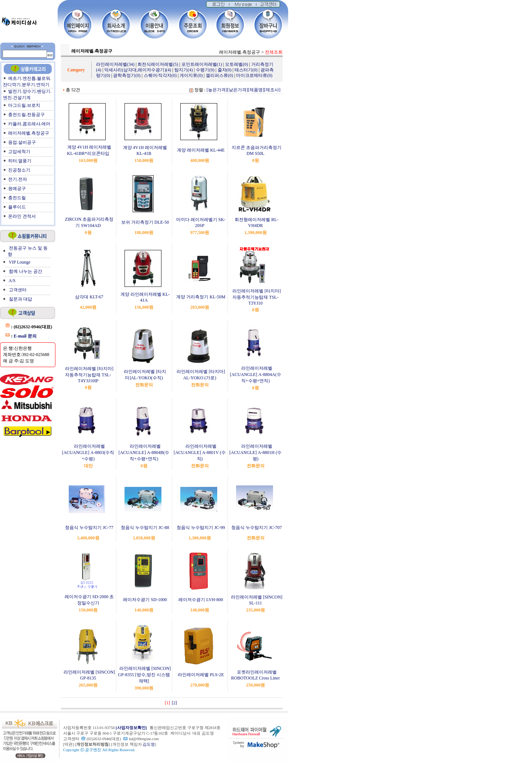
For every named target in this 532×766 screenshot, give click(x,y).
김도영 (149, 744)
